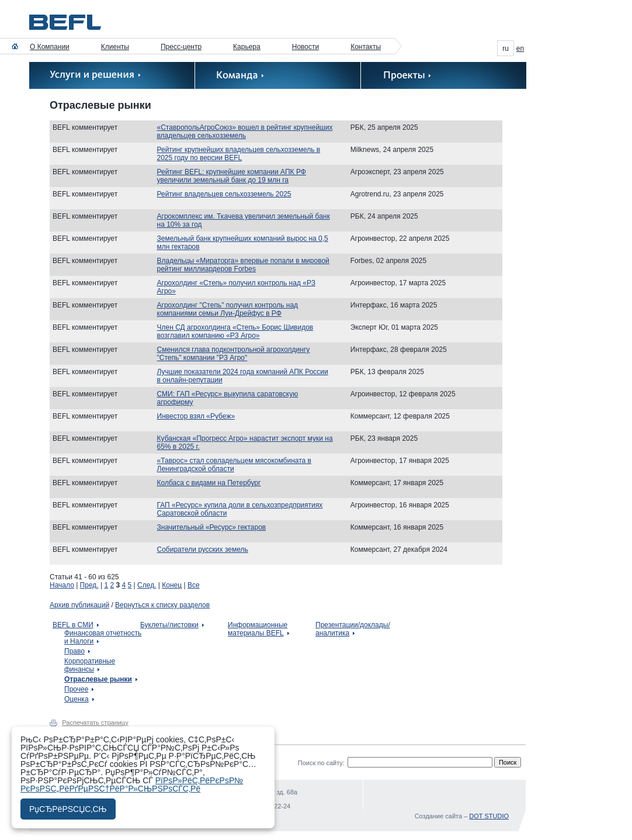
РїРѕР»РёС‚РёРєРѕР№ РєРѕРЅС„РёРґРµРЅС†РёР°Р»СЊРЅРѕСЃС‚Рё (132, 784)
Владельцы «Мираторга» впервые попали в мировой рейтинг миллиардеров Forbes (243, 265)
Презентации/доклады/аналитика (353, 629)
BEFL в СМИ (73, 625)
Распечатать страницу (95, 723)
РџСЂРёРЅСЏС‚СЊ (68, 809)
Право (74, 651)
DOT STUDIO (489, 816)
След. (147, 585)
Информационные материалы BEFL (258, 629)
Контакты (366, 47)
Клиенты (115, 47)
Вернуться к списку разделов (162, 605)
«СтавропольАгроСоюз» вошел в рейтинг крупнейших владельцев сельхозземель (245, 132)
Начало (62, 585)
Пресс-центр (181, 47)
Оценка (77, 699)
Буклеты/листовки (169, 625)
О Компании (50, 47)
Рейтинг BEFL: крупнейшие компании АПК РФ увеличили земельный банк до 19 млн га (232, 176)
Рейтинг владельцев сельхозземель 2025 (224, 194)
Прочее (76, 689)
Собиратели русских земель (203, 549)
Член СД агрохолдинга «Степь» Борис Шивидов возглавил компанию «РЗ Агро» (235, 331)
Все (194, 585)
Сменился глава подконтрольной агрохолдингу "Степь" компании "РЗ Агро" (234, 354)
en (520, 49)
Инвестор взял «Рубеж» (196, 416)
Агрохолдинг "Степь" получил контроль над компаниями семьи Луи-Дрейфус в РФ (228, 309)
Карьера (247, 47)
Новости (305, 47)
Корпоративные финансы (90, 665)
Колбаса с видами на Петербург (209, 483)
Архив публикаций (79, 605)
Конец (172, 585)
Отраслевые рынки (98, 679)
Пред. (89, 585)
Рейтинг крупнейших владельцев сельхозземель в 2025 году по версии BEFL (239, 154)
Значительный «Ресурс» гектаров (212, 527)
